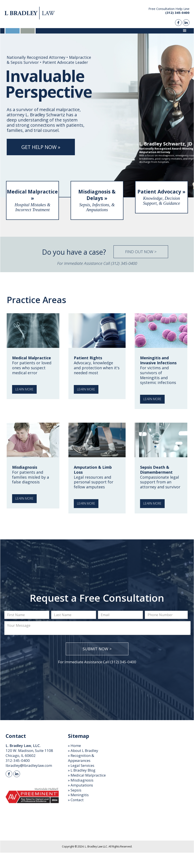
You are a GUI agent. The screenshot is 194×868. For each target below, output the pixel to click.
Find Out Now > (141, 252)
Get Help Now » (41, 147)
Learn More (24, 389)
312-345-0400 (18, 760)
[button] (185, 31)
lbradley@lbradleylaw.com (29, 765)
